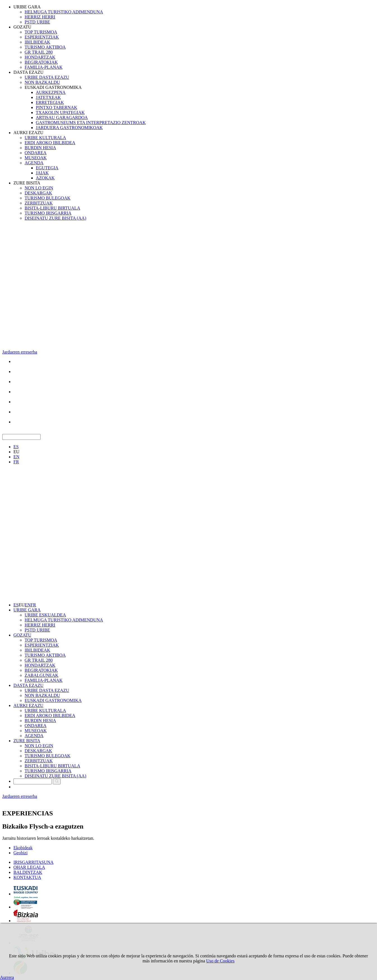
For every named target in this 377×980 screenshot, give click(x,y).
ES (16, 447)
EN (16, 457)
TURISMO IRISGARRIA (48, 213)
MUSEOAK (36, 158)
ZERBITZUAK (39, 203)
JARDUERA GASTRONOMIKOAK (69, 128)
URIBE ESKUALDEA (45, 615)
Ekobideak (23, 848)
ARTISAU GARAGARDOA (62, 118)
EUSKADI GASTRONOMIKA (53, 87)
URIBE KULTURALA (45, 138)
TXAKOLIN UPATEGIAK (60, 112)
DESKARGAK (38, 193)
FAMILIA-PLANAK (44, 67)
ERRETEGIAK (50, 102)
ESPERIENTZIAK (42, 37)
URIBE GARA (27, 7)
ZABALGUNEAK (42, 675)
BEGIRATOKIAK (41, 62)
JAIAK (42, 173)
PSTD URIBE (37, 22)
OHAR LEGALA (29, 867)
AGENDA (34, 163)
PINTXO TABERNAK (56, 107)
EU (16, 452)
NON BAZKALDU (42, 82)
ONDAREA (35, 153)
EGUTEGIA (47, 168)
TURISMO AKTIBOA (45, 47)
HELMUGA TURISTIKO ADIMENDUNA (64, 12)
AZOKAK (45, 178)
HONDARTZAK (40, 57)
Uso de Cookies (220, 961)
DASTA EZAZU (29, 72)
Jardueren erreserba (20, 352)
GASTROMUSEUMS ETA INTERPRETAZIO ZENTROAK (91, 123)
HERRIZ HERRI (40, 17)
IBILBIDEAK (37, 42)
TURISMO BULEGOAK (48, 198)
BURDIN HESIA (40, 148)
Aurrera (7, 977)
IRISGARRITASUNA (34, 862)
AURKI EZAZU (28, 133)
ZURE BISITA (27, 183)
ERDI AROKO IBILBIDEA (50, 143)
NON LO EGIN (39, 188)
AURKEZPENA (51, 92)
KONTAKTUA (27, 877)
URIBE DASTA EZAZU (47, 77)
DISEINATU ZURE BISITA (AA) (55, 218)
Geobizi (21, 853)
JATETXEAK (48, 97)
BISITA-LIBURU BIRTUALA (52, 208)
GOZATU (22, 27)
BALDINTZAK (28, 872)
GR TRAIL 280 (39, 52)
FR (16, 462)
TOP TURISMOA (41, 32)
